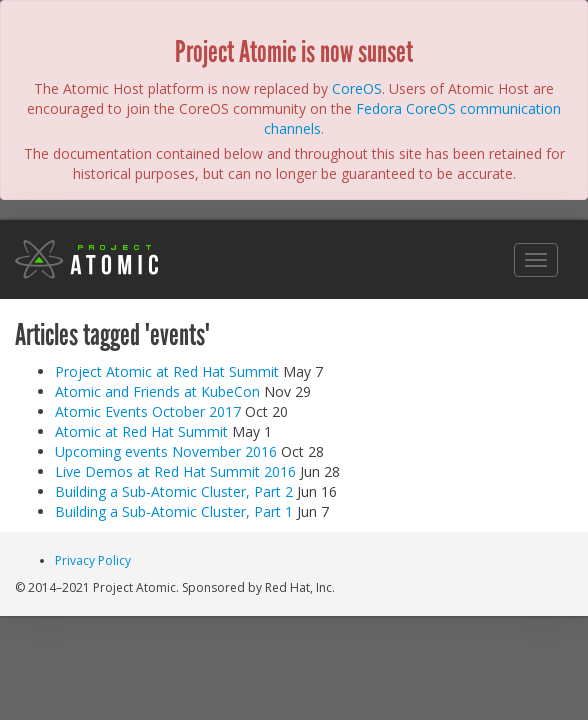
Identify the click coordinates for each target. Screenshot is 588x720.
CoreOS (357, 88)
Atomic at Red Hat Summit (141, 431)
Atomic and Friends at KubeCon (157, 391)
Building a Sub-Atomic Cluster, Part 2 (174, 491)
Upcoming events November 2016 (166, 451)
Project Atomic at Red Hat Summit (167, 371)
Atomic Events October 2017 (148, 411)
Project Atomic (87, 259)
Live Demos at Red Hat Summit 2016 (175, 471)
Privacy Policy (93, 560)
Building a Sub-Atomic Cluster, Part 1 (174, 511)
